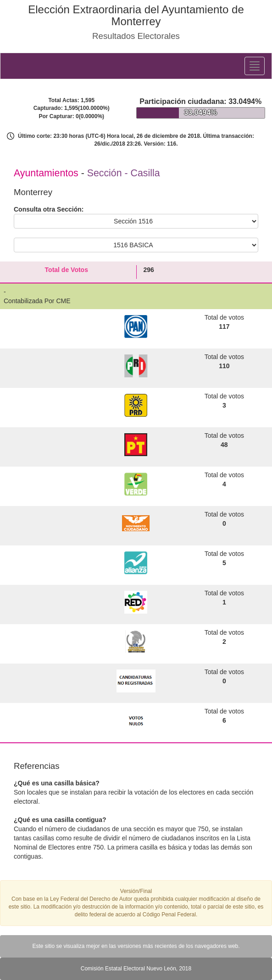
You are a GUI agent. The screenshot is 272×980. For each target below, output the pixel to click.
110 (224, 366)
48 (224, 445)
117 (224, 327)
